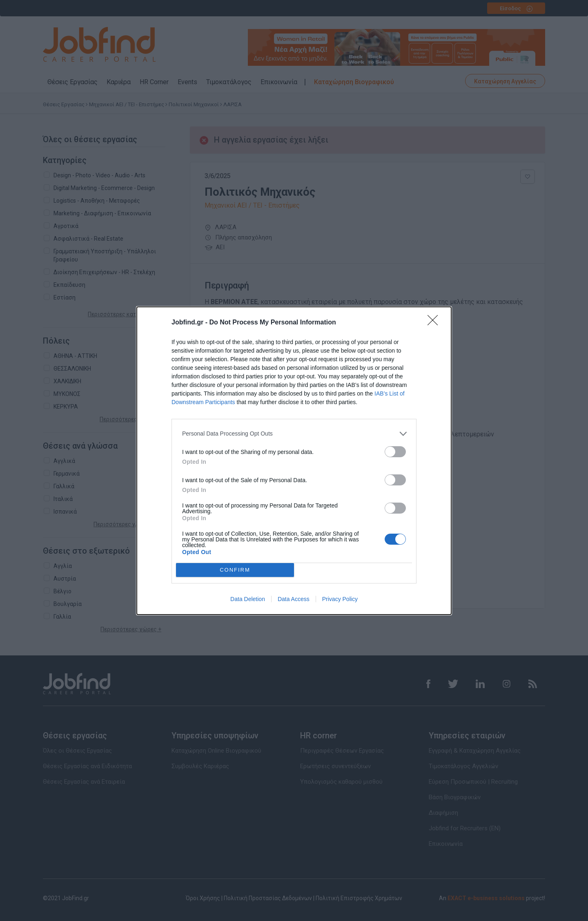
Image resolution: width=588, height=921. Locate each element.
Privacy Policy (340, 599)
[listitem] (294, 434)
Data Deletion (248, 599)
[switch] (395, 452)
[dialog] (294, 461)
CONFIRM (235, 569)
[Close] (435, 323)
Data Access (294, 599)
